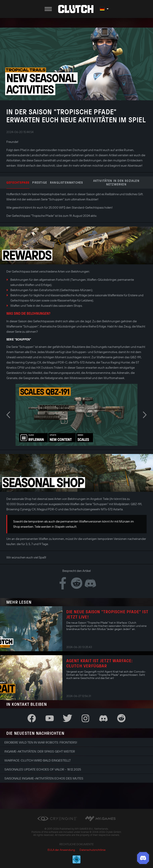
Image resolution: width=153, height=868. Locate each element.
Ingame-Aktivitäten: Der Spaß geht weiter (40, 751)
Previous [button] (8, 415)
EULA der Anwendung (61, 850)
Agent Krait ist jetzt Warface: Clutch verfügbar (100, 663)
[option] (76, 415)
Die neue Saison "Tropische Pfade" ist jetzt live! (107, 614)
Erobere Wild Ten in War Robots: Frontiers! (41, 742)
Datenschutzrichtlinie (93, 850)
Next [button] (145, 415)
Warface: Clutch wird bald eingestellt (38, 760)
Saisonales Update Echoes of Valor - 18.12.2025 (43, 769)
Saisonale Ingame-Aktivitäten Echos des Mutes (44, 778)
